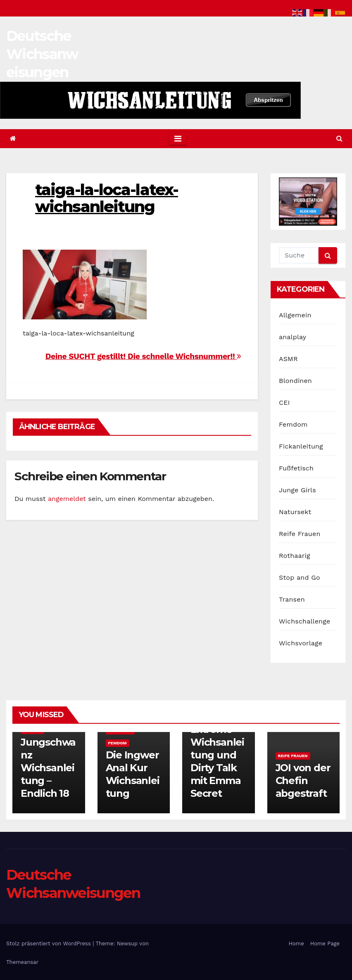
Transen (292, 599)
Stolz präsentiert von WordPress (49, 943)
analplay (293, 337)
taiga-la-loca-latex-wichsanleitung (107, 198)
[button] (339, 138)
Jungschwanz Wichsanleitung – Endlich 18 (48, 768)
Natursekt (295, 512)
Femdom (293, 424)
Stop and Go (300, 577)
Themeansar (22, 962)
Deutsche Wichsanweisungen (42, 54)
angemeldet (67, 499)
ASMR (288, 359)
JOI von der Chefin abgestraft (303, 780)
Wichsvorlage (301, 643)
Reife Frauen (300, 534)
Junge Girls (297, 490)
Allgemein (295, 315)
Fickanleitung (301, 446)
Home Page (325, 943)
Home (296, 943)
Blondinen (295, 381)
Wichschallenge (304, 621)
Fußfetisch (296, 468)
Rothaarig (295, 556)
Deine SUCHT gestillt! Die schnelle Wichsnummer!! (143, 356)
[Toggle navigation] (178, 139)
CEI (284, 403)
